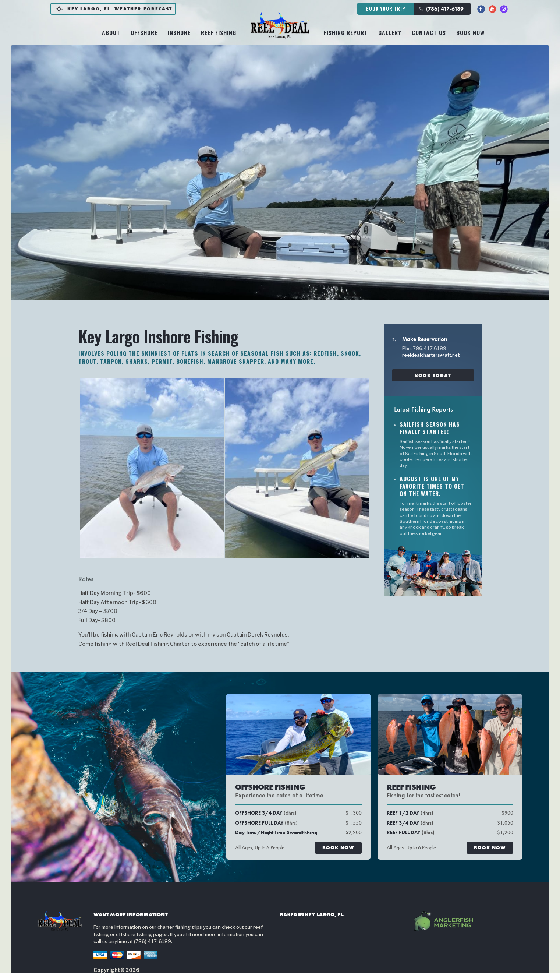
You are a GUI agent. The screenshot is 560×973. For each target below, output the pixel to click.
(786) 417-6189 (441, 9)
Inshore (179, 32)
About (111, 32)
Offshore (144, 32)
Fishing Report (346, 32)
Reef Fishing (219, 32)
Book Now (470, 32)
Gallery (390, 32)
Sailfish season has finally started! (430, 428)
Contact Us (429, 32)
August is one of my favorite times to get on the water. (432, 486)
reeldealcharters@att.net (431, 355)
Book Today (433, 375)
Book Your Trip (388, 9)
